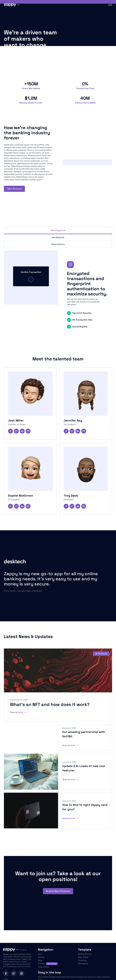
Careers (42, 963)
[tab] (58, 231)
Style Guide (83, 957)
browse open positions (58, 891)
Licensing (82, 960)
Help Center (43, 967)
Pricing (41, 957)
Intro (40, 954)
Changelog (83, 963)
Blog (40, 960)
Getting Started (85, 954)
